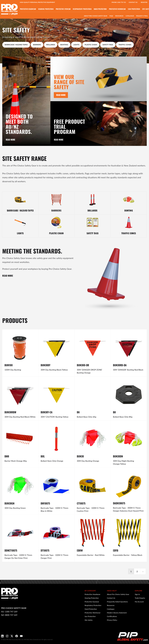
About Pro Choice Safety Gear (96, 16)
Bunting (64, 45)
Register (144, 2)
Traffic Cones (125, 45)
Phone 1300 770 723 (119, 2)
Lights (76, 45)
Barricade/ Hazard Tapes (16, 45)
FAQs (111, 16)
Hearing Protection (46, 9)
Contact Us (133, 2)
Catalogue (130, 16)
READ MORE (8, 276)
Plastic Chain (91, 45)
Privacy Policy (112, 620)
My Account (139, 602)
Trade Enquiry (140, 598)
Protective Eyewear (63, 9)
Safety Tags (108, 45)
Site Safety (89, 620)
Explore (139, 591)
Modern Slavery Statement (117, 613)
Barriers (37, 45)
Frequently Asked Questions (117, 602)
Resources (119, 16)
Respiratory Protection (82, 9)
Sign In (137, 594)
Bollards (51, 45)
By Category (90, 591)
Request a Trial (142, 16)
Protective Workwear (117, 9)
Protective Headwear (28, 9)
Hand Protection (100, 9)
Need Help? (112, 591)
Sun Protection (134, 9)
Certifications (112, 616)
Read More (10, 140)
